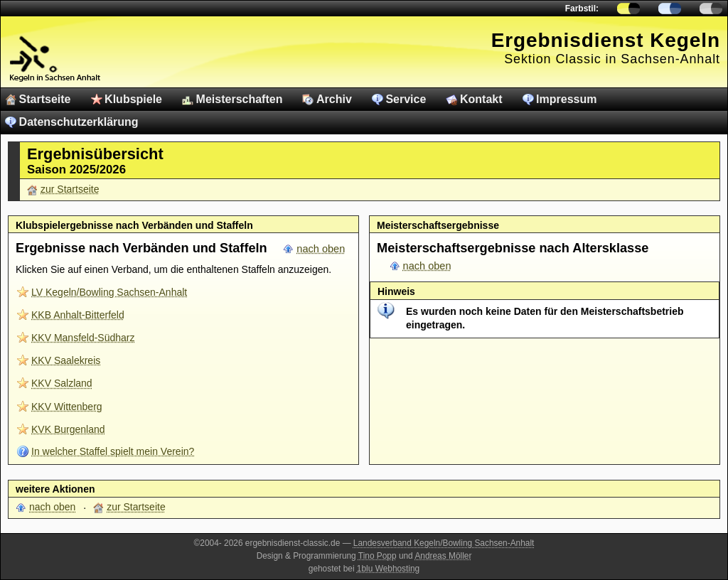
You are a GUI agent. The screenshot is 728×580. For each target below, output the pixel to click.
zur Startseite (70, 189)
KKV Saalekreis (66, 360)
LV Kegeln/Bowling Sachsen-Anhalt (109, 292)
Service (406, 99)
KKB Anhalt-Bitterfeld (78, 315)
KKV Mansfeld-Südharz (83, 338)
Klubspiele (133, 99)
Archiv (334, 99)
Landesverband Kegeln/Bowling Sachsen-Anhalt (444, 543)
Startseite (45, 99)
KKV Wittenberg (67, 407)
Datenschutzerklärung (79, 122)
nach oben (321, 249)
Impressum (566, 99)
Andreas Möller (443, 556)
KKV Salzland (62, 383)
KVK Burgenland (68, 429)
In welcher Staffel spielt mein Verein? (113, 451)
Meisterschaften (240, 99)
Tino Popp (378, 556)
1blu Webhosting (388, 569)
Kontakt (481, 99)
